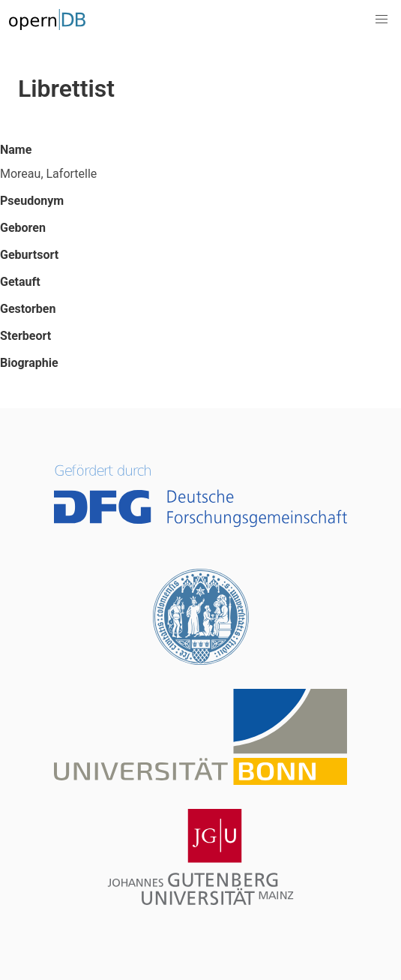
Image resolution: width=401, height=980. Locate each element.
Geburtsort (29, 255)
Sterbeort (25, 336)
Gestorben (28, 309)
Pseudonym (32, 201)
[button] (382, 20)
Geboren (23, 228)
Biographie (29, 363)
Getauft (20, 282)
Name (16, 150)
